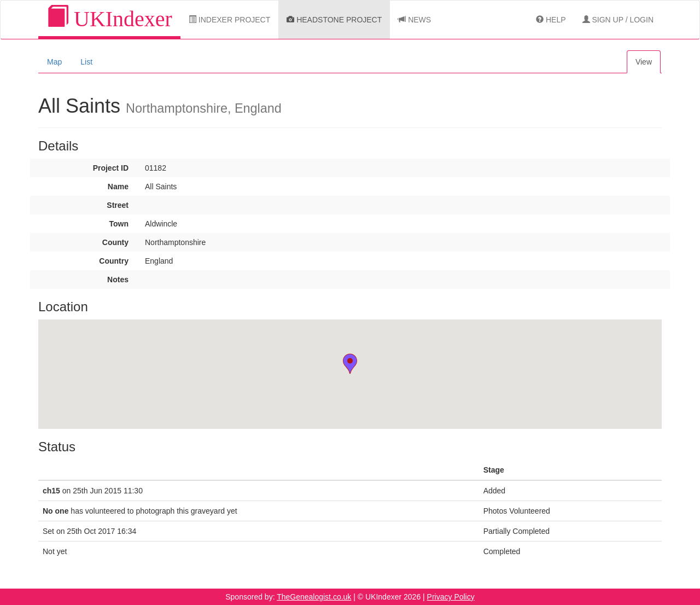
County (115, 242)
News (415, 20)
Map (54, 62)
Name (118, 187)
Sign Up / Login (618, 20)
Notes (118, 280)
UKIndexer (109, 18)
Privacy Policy (451, 597)
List (86, 62)
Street (118, 205)
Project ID (111, 168)
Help (551, 20)
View (644, 62)
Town (119, 224)
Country (114, 261)
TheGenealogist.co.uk (314, 597)
